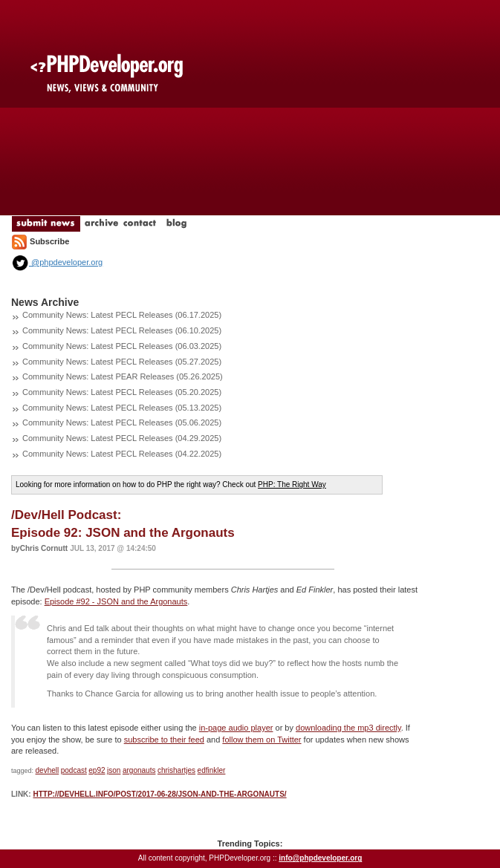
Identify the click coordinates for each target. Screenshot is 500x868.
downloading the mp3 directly (348, 728)
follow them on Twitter (262, 740)
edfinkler (212, 770)
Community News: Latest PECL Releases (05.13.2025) (122, 408)
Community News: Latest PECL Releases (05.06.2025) (122, 422)
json (114, 770)
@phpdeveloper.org (57, 262)
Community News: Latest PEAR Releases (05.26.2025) (123, 376)
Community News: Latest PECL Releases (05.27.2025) (122, 362)
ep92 (97, 770)
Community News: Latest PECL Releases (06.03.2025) (122, 346)
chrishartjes (176, 770)
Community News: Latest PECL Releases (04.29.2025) (122, 438)
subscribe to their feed (164, 740)
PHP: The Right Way (292, 484)
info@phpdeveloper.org (320, 858)
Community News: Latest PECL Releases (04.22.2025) (122, 454)
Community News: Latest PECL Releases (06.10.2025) (122, 330)
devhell (48, 770)
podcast (74, 770)
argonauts (139, 770)
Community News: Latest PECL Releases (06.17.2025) (122, 315)
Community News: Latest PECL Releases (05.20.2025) (122, 392)
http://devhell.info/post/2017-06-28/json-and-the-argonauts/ (159, 794)
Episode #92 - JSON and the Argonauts (116, 601)
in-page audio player (236, 728)
